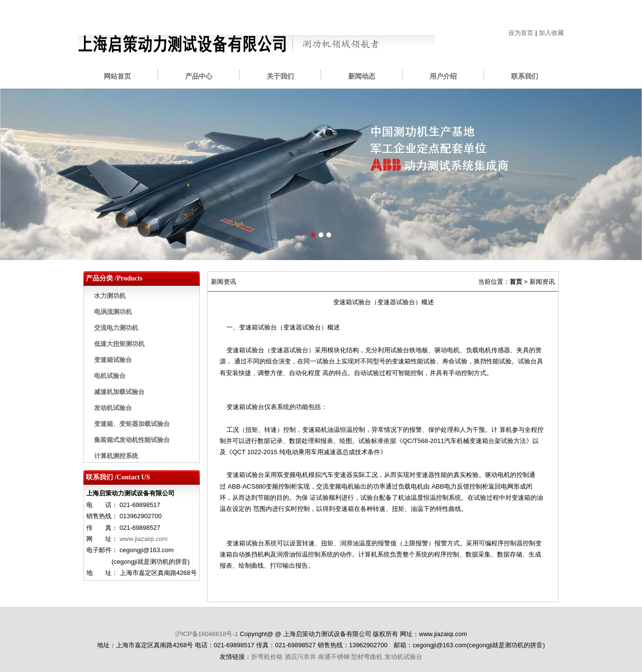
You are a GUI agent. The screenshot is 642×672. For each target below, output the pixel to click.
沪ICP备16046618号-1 (207, 634)
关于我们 (280, 76)
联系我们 (525, 76)
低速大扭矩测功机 (119, 344)
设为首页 (521, 33)
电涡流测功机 (113, 312)
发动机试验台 (113, 408)
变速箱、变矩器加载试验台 (132, 424)
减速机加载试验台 (119, 392)
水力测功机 (110, 296)
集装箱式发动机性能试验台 (132, 440)
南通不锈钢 (334, 657)
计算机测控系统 (116, 456)
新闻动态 (362, 76)
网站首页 (117, 76)
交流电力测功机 (116, 328)
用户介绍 (443, 76)
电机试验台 (110, 376)
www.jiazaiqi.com (144, 539)
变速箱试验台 (113, 360)
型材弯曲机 (367, 657)
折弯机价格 (267, 657)
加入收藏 (551, 33)
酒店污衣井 (300, 657)
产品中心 (199, 76)
